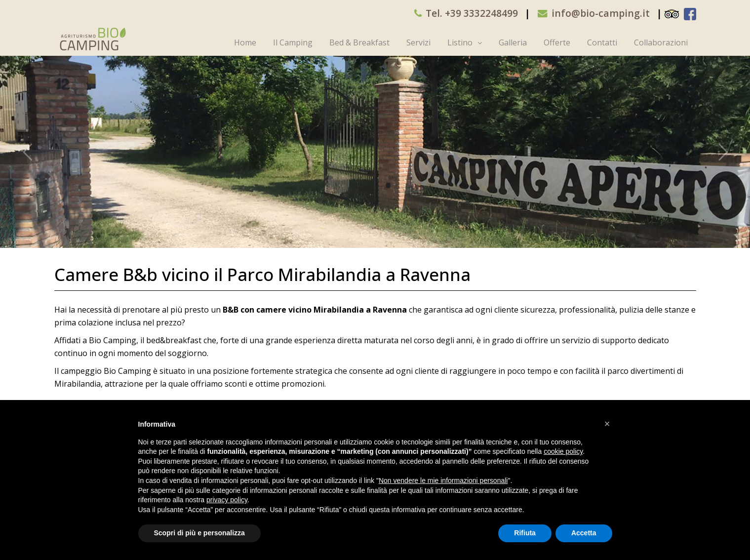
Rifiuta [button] (525, 533)
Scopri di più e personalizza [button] (199, 533)
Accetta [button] (584, 533)
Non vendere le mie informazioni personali (443, 480)
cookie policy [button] (563, 451)
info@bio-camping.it (601, 13)
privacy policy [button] (227, 500)
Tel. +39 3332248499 (472, 13)
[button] (607, 424)
